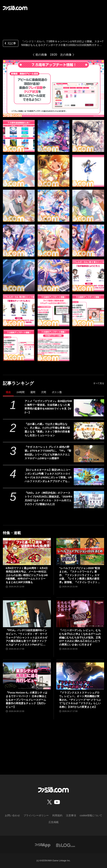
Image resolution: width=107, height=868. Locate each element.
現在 (8, 392)
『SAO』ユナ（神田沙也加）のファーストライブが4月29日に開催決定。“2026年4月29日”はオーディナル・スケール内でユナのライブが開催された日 (48, 498)
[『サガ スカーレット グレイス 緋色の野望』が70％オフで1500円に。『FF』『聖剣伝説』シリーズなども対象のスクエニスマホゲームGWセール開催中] (89, 454)
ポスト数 (57, 392)
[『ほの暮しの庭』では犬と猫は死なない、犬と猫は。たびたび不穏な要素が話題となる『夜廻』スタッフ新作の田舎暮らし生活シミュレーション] (89, 431)
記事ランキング (18, 383)
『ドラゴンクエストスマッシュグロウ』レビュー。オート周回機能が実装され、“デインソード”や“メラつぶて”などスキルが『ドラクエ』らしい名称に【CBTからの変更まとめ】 (80, 700)
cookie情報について (91, 815)
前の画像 (41, 55)
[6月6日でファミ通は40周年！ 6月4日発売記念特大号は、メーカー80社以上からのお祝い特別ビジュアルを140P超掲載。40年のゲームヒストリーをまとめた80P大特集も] (27, 552)
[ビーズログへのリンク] (66, 845)
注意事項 (71, 815)
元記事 (10, 44)
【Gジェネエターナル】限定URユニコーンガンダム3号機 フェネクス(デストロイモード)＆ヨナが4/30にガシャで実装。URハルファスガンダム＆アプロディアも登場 (48, 476)
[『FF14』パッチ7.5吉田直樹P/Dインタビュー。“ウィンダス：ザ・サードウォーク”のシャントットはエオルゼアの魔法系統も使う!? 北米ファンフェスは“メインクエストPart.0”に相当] (27, 614)
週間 (33, 392)
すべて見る (99, 383)
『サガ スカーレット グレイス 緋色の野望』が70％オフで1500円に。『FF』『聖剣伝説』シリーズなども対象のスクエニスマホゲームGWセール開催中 (48, 453)
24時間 (21, 392)
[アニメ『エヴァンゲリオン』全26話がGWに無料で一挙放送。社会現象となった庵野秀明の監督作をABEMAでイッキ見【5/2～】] (89, 408)
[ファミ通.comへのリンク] (15, 8)
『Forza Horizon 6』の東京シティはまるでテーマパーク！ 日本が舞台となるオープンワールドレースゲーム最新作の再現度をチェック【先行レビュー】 (27, 700)
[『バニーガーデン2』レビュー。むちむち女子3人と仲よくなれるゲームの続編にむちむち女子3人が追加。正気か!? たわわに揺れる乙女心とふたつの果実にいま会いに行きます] (80, 614)
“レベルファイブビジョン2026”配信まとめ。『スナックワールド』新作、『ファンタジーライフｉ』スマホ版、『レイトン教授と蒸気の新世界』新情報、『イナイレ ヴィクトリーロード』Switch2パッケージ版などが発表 (80, 575)
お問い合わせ (12, 815)
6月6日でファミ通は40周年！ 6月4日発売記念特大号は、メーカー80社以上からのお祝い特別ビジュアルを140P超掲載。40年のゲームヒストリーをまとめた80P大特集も (27, 575)
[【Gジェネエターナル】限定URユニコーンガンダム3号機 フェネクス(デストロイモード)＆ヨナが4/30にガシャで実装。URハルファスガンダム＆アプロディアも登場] (89, 477)
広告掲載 (54, 822)
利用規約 (57, 815)
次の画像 (66, 55)
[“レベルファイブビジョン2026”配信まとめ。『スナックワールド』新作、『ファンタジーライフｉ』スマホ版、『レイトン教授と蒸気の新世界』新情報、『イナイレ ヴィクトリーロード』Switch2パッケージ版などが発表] (80, 552)
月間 (44, 392)
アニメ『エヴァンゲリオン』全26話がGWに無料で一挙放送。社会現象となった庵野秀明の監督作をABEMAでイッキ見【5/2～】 (48, 407)
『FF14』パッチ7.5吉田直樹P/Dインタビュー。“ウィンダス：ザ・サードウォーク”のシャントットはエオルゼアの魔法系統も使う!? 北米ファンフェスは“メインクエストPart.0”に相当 (27, 638)
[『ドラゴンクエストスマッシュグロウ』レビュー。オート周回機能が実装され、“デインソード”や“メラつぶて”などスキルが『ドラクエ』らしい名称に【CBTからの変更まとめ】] (80, 676)
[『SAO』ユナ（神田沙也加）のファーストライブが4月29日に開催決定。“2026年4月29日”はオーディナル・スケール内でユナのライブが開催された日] (89, 500)
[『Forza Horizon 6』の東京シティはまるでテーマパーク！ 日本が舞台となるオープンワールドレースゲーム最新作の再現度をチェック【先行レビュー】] (27, 676)
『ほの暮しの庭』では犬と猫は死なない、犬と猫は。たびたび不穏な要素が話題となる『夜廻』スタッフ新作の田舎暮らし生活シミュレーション (47, 430)
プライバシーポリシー (36, 815)
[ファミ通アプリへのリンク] (43, 845)
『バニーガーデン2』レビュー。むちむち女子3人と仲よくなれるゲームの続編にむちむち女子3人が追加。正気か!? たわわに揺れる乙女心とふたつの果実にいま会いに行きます (80, 637)
